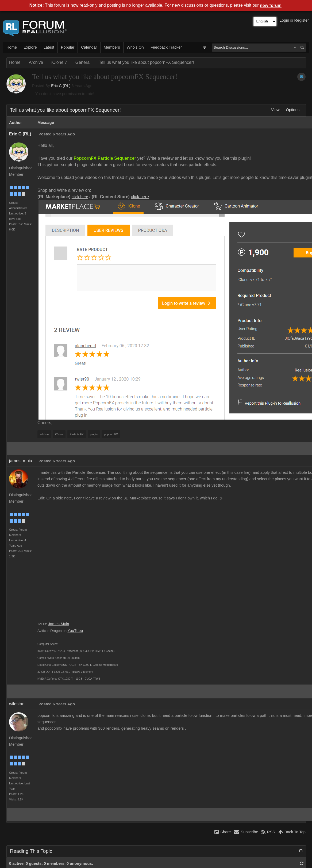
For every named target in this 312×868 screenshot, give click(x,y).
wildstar (16, 704)
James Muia (59, 624)
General (83, 62)
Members (112, 47)
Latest (49, 47)
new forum (271, 5)
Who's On (135, 47)
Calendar (89, 47)
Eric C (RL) (61, 86)
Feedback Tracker (166, 47)
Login (284, 20)
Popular (68, 47)
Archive (36, 62)
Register (301, 20)
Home (12, 47)
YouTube (75, 631)
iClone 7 (59, 62)
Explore (30, 47)
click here (80, 197)
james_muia (21, 461)
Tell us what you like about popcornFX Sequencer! (147, 62)
